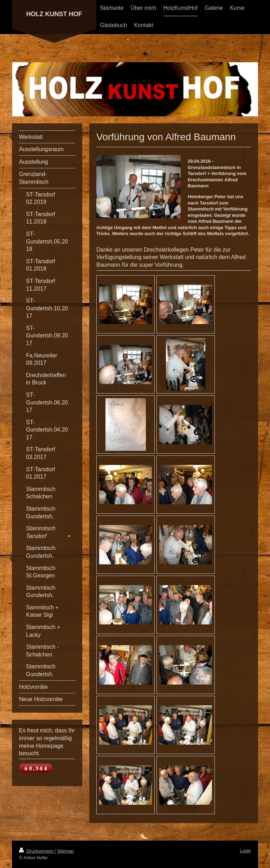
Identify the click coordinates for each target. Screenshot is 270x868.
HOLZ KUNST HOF (54, 14)
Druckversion (37, 851)
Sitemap (65, 851)
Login (245, 851)
